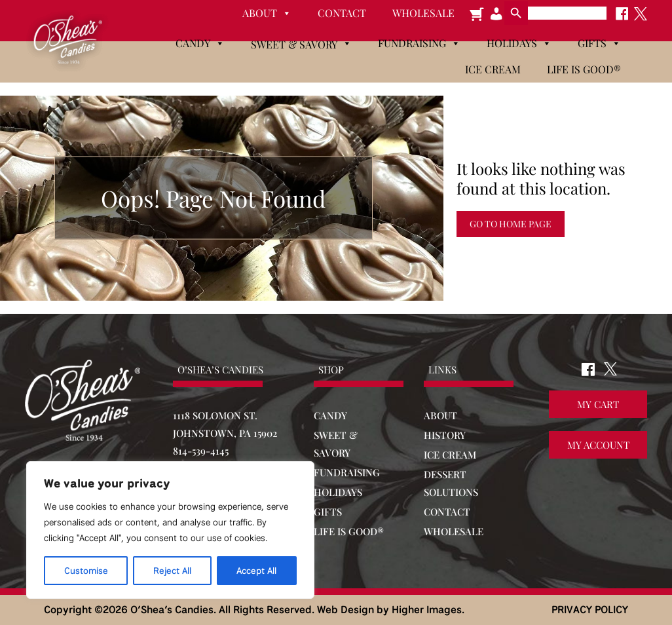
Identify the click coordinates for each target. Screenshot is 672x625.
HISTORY (445, 435)
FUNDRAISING (347, 472)
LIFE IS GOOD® (349, 531)
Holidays (519, 43)
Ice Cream (493, 69)
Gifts (599, 43)
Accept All (256, 571)
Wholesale (423, 13)
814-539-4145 (201, 451)
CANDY (330, 415)
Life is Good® (584, 69)
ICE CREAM (450, 455)
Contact (342, 13)
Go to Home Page (511, 224)
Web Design (345, 610)
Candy (200, 43)
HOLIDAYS (338, 492)
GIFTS (328, 512)
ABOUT (440, 415)
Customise (86, 571)
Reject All (172, 571)
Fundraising (419, 43)
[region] (170, 530)
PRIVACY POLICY (590, 610)
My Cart (598, 405)
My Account (598, 445)
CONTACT (447, 512)
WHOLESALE (454, 531)
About (267, 13)
